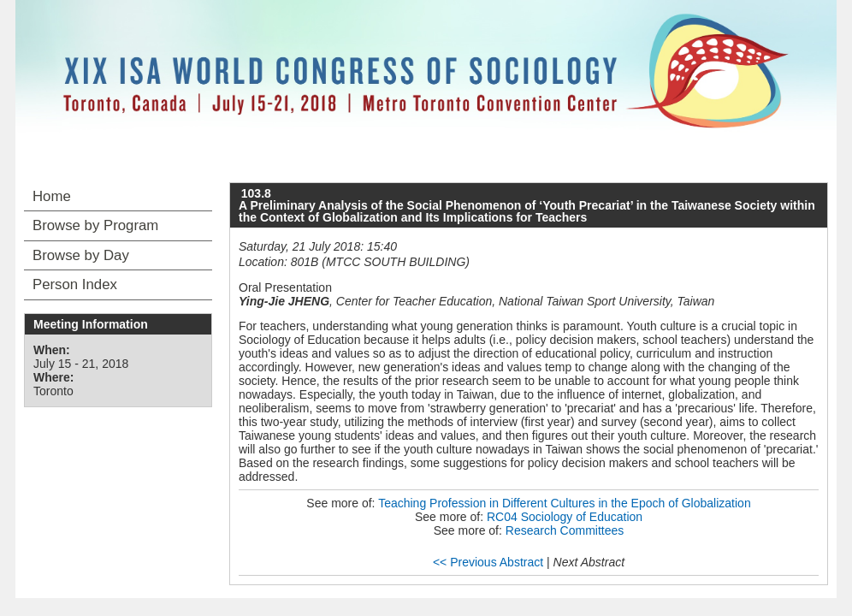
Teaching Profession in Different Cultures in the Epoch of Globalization (565, 503)
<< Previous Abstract (488, 562)
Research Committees (565, 530)
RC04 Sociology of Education (565, 517)
